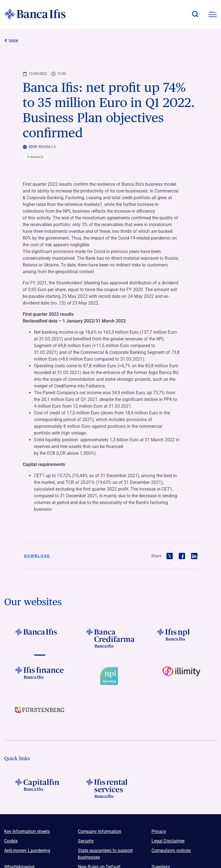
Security (86, 841)
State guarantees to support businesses (105, 854)
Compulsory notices (171, 850)
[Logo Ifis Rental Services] (111, 788)
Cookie (11, 841)
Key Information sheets (27, 831)
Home (11, 40)
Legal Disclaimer (168, 841)
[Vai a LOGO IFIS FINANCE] (40, 676)
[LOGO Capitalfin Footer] (40, 788)
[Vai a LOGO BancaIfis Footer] (40, 638)
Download (37, 556)
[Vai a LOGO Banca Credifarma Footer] (111, 638)
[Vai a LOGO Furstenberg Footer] (40, 714)
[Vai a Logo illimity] (181, 676)
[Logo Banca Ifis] (35, 14)
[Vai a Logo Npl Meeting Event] (111, 676)
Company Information (100, 831)
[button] (195, 14)
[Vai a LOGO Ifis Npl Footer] (181, 638)
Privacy (159, 831)
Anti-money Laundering (27, 850)
